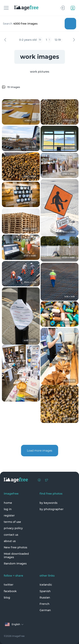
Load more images (40, 451)
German (45, 610)
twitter (9, 585)
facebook (10, 591)
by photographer (52, 509)
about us (10, 541)
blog (7, 598)
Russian (45, 598)
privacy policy (13, 528)
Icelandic (46, 585)
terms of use (12, 522)
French (45, 604)
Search (70, 24)
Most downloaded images (16, 555)
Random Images (15, 564)
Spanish (45, 591)
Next (74, 40)
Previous (5, 40)
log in (8, 509)
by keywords (48, 503)
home (8, 503)
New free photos (15, 547)
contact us (11, 535)
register (9, 516)
